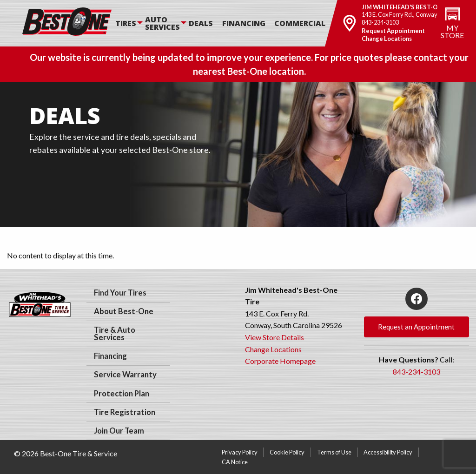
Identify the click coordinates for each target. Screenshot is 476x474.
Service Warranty (125, 375)
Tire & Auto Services (115, 334)
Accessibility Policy (388, 452)
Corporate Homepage (280, 361)
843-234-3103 (380, 22)
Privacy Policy (240, 452)
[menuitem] (130, 23)
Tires (126, 23)
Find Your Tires (120, 293)
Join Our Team (119, 431)
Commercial (300, 23)
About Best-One (124, 311)
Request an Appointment (416, 327)
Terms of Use (334, 452)
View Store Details (274, 337)
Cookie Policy (287, 452)
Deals (201, 23)
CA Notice (235, 462)
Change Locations (387, 39)
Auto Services (162, 23)
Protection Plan (122, 394)
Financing (244, 23)
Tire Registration (125, 412)
